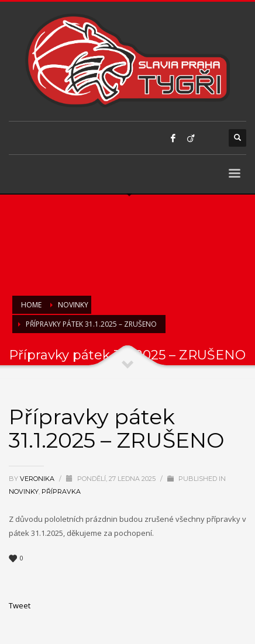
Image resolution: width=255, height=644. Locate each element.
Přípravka (61, 491)
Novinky (24, 491)
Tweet (20, 605)
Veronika (38, 479)
